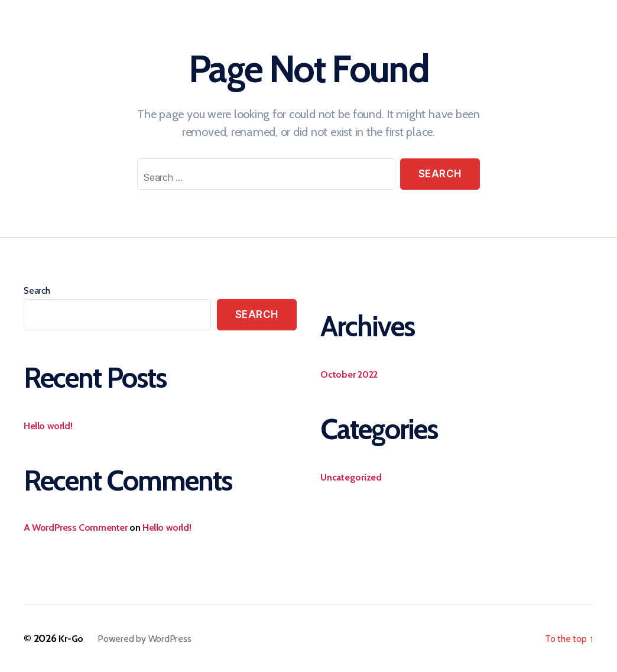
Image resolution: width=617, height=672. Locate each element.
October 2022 (349, 374)
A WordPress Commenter (76, 527)
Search (37, 290)
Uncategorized (351, 477)
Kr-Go (71, 639)
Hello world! (48, 426)
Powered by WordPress (144, 639)
